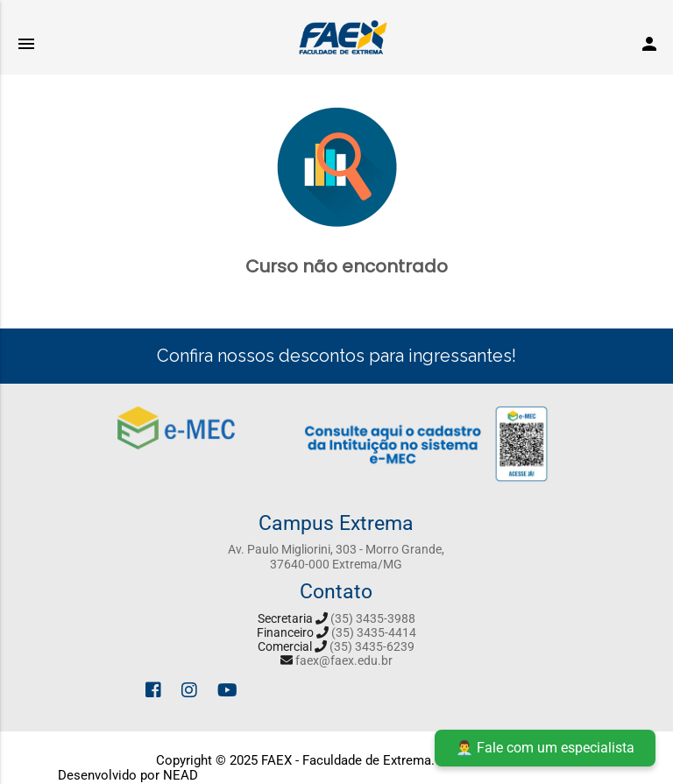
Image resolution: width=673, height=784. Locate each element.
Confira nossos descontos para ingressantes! (336, 356)
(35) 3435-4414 (374, 632)
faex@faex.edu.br (344, 660)
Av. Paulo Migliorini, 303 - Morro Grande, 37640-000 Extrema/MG (336, 556)
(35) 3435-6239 (372, 646)
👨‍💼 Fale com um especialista (545, 748)
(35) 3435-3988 (373, 618)
